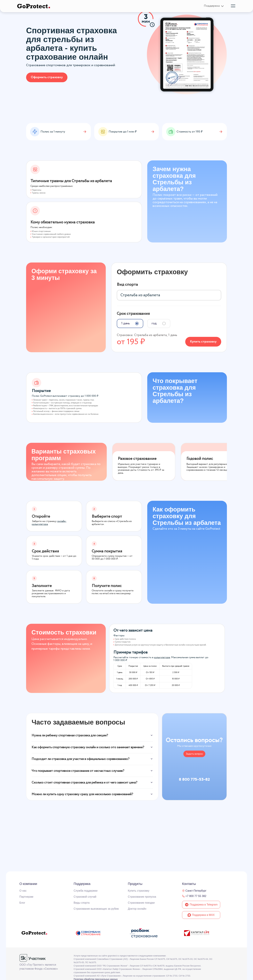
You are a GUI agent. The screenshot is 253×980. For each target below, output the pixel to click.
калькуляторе (162, 656)
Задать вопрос (194, 753)
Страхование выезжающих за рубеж (96, 909)
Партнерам (26, 897)
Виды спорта (82, 903)
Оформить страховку (47, 77)
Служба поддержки (86, 891)
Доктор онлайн (137, 909)
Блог (22, 903)
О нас (23, 891)
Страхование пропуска (142, 897)
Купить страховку (203, 340)
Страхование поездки (141, 903)
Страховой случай (85, 897)
